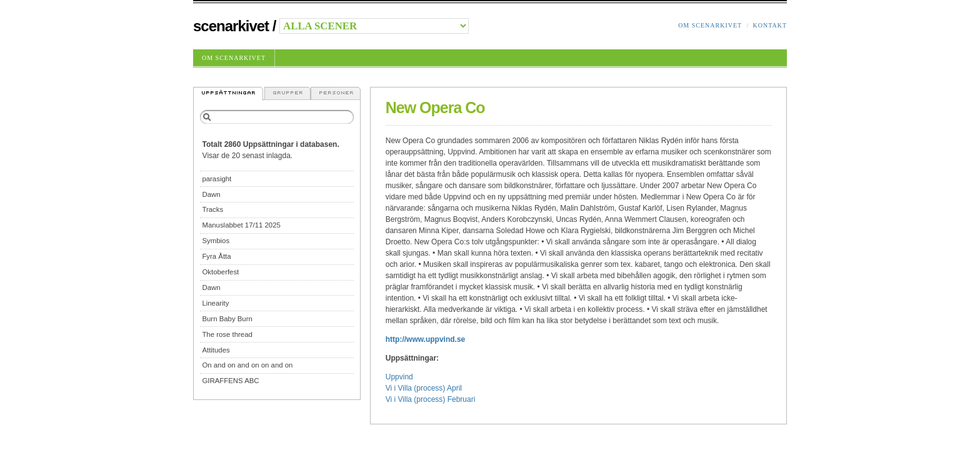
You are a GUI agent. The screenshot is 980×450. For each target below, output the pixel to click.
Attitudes (216, 350)
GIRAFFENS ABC (230, 381)
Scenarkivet (231, 26)
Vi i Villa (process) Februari (431, 399)
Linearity (215, 303)
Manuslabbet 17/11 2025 (241, 225)
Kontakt (770, 25)
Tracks (212, 209)
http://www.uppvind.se (426, 339)
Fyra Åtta (216, 256)
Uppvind (399, 377)
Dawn (211, 194)
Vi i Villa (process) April (424, 388)
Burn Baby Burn (227, 319)
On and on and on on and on (247, 365)
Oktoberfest (220, 272)
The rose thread (227, 334)
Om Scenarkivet (710, 25)
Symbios (216, 241)
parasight (217, 179)
